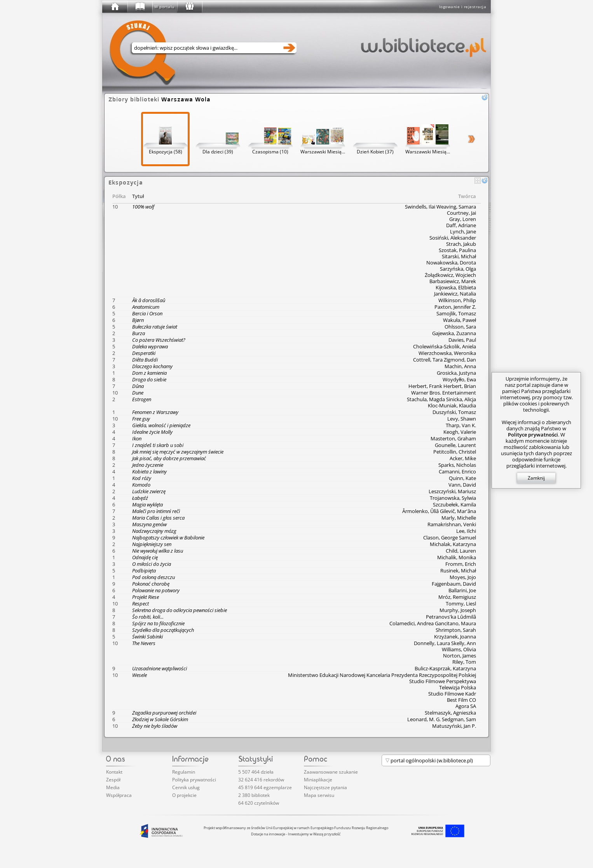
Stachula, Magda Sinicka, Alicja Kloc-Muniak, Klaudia (441, 402)
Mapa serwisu (319, 795)
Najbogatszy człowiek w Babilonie (168, 537)
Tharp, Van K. (461, 425)
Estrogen (142, 399)
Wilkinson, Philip (457, 300)
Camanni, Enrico (457, 471)
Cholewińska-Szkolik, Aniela (445, 346)
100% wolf (143, 207)
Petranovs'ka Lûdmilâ (451, 617)
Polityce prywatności (533, 435)
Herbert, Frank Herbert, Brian (442, 386)
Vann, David (462, 485)
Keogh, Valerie (460, 432)
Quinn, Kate (462, 478)
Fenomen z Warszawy (155, 412)
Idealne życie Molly (152, 432)
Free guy (141, 419)
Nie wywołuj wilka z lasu (158, 551)
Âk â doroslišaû (149, 300)
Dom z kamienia (149, 373)
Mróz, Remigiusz (457, 597)
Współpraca (119, 795)
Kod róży (142, 478)
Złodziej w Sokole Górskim (160, 719)
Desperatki (144, 353)
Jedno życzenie (148, 465)
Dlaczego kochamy (152, 366)
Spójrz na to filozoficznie (158, 623)
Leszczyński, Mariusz (452, 491)
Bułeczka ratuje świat (155, 327)
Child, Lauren (461, 551)
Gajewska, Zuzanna (454, 333)
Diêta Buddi (145, 360)
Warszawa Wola (186, 99)
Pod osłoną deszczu (153, 577)
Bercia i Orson (147, 313)
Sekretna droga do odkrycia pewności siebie (180, 610)
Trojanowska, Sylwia (453, 498)
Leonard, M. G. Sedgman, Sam (442, 719)
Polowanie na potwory (156, 590)
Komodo (141, 485)
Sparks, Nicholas (457, 465)
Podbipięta (144, 571)
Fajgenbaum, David (454, 584)
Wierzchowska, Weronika (447, 353)
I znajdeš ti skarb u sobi (158, 445)
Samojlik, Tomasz (456, 313)
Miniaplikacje (318, 780)
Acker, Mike (463, 458)
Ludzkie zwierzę (149, 491)
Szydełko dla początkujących (163, 630)
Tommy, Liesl (461, 604)
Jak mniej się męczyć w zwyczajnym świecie (178, 452)
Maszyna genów (149, 524)
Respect (140, 604)
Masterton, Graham (453, 438)
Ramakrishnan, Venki (452, 524)
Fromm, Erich (461, 564)
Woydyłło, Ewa (459, 379)
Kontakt (114, 772)
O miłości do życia (152, 564)
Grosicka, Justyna (456, 373)
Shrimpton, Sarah (456, 630)
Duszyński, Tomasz (454, 412)
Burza (139, 333)
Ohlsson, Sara (460, 327)
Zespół (113, 780)
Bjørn (138, 320)
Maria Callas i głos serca (158, 518)
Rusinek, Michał (458, 571)
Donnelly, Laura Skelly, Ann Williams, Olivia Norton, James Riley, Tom (445, 652)
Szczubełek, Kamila (454, 504)
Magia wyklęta (147, 504)
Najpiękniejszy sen (152, 544)
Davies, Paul (462, 340)
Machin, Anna (460, 366)
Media (113, 787)
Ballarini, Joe (462, 590)
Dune (138, 393)
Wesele (140, 675)
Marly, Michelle (459, 518)
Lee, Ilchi (466, 531)
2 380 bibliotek (254, 795)
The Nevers (144, 643)
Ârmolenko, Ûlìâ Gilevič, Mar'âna (439, 511)
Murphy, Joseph (458, 610)
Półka (119, 196)
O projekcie (184, 795)
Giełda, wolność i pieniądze (161, 425)
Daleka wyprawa (150, 346)
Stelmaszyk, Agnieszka (450, 713)
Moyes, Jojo (463, 577)
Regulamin (184, 772)
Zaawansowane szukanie (331, 772)
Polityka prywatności (194, 780)
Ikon (137, 438)
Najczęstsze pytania (325, 787)
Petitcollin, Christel (455, 452)
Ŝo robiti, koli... (148, 617)
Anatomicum (146, 307)
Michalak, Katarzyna (453, 544)
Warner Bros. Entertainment (444, 393)
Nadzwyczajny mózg (154, 531)
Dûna (138, 386)
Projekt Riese (146, 597)
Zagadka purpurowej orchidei (164, 713)
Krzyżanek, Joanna (455, 637)
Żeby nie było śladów (155, 726)
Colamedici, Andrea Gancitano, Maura (433, 623)
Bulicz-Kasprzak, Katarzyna (445, 668)
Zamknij (536, 478)
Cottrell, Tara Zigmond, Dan (445, 360)
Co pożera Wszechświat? (159, 340)
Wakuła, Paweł (460, 320)
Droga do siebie (149, 379)
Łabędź (140, 498)
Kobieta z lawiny (149, 471)
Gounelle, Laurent (455, 445)
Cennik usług (186, 787)
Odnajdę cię (145, 557)
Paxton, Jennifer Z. (455, 307)
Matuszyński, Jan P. (454, 726)
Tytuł (138, 196)
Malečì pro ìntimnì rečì (156, 511)
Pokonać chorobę (151, 584)
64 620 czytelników (259, 803)
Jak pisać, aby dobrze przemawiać (169, 458)
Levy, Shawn (462, 419)
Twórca (467, 196)
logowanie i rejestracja (463, 7)
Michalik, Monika (457, 557)
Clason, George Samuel (450, 537)
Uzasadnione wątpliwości (160, 668)
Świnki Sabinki (147, 637)
